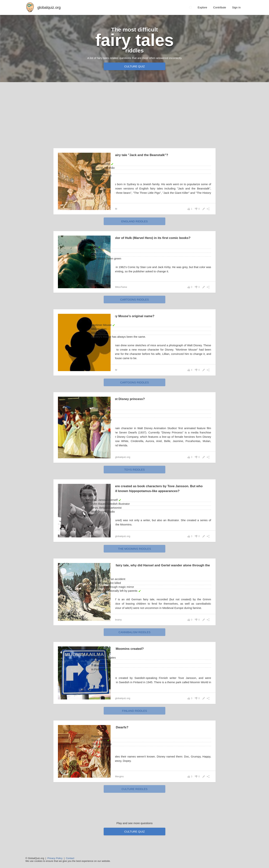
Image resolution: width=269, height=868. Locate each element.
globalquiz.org (49, 7)
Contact (70, 858)
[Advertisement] (134, 114)
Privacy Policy (55, 858)
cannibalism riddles (135, 655)
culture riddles (135, 812)
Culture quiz (134, 66)
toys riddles (134, 483)
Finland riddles (134, 734)
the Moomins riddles (135, 567)
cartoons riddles (134, 305)
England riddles (134, 221)
